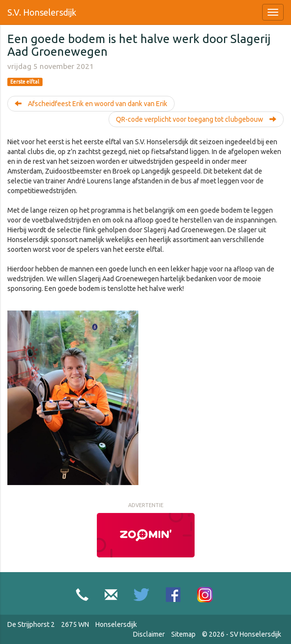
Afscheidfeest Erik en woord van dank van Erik (91, 104)
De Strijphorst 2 (31, 624)
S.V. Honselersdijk (42, 12)
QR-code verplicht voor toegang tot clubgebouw (196, 119)
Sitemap (183, 634)
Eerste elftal (25, 82)
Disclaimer (149, 634)
